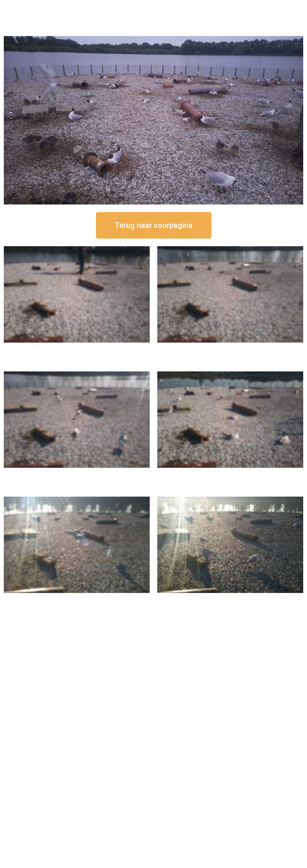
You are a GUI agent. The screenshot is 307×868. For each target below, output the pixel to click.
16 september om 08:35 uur (230, 599)
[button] (154, 225)
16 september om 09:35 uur (77, 599)
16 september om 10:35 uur (230, 474)
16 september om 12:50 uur (77, 349)
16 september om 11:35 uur (77, 474)
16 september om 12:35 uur (230, 349)
